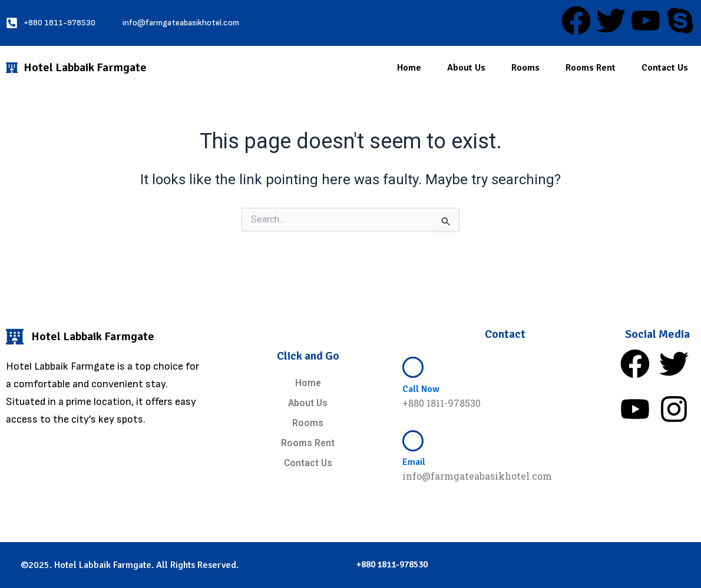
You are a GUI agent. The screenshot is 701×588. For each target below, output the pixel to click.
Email (414, 462)
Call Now (421, 389)
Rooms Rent (591, 68)
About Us (466, 68)
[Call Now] (413, 367)
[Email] (413, 441)
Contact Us (665, 68)
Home (409, 68)
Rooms (525, 68)
